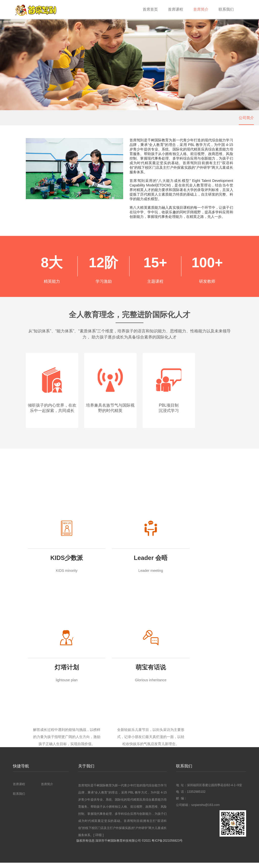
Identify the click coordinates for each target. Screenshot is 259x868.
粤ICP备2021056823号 (167, 846)
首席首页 (147, 10)
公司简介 (246, 118)
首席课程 (173, 10)
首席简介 (199, 10)
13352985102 (196, 797)
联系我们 (226, 10)
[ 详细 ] (98, 840)
